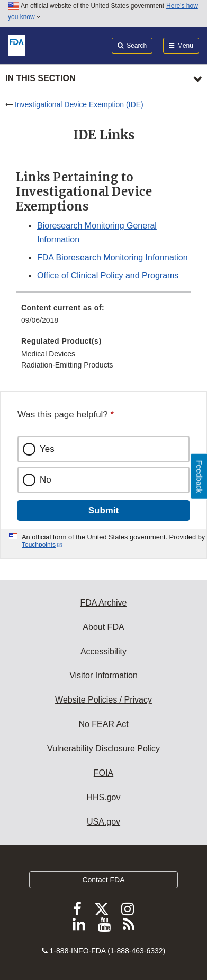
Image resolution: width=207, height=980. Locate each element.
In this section (40, 78)
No (46, 480)
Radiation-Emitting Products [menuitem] (67, 365)
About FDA (103, 627)
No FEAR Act (103, 724)
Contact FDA (103, 880)
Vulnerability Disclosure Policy (103, 749)
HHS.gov (103, 797)
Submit (103, 510)
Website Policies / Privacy (103, 700)
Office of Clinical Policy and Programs (108, 275)
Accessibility (103, 651)
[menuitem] (103, 318)
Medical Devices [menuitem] (48, 354)
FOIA (103, 773)
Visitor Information (103, 675)
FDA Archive (103, 603)
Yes (47, 449)
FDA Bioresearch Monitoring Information (112, 257)
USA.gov (103, 822)
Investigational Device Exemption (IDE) (79, 104)
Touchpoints (39, 545)
